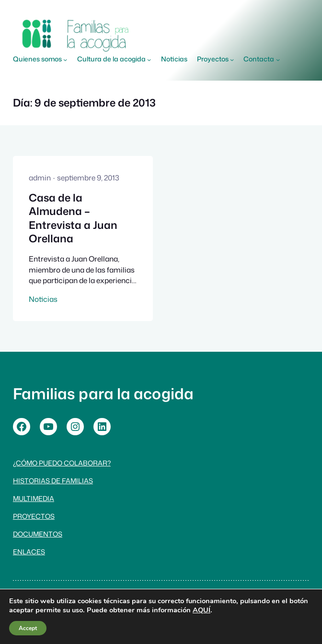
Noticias (43, 299)
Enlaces (29, 552)
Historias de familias (53, 481)
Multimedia (34, 498)
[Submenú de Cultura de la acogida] (149, 60)
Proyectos (34, 516)
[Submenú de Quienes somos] (65, 60)
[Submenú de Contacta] (278, 60)
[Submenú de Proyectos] (232, 60)
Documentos (38, 534)
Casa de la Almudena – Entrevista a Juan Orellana (73, 218)
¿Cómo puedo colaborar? (62, 463)
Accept (28, 628)
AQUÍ (201, 610)
